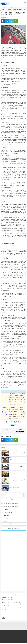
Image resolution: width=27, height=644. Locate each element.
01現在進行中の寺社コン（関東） (11, 503)
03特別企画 (5, 509)
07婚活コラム (6, 521)
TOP (2, 8)
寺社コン (5, 394)
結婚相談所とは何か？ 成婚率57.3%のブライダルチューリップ (5, 411)
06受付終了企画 (6, 518)
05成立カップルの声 (10, 8)
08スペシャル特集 (7, 524)
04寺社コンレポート (7, 512)
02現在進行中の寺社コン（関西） (11, 506)
